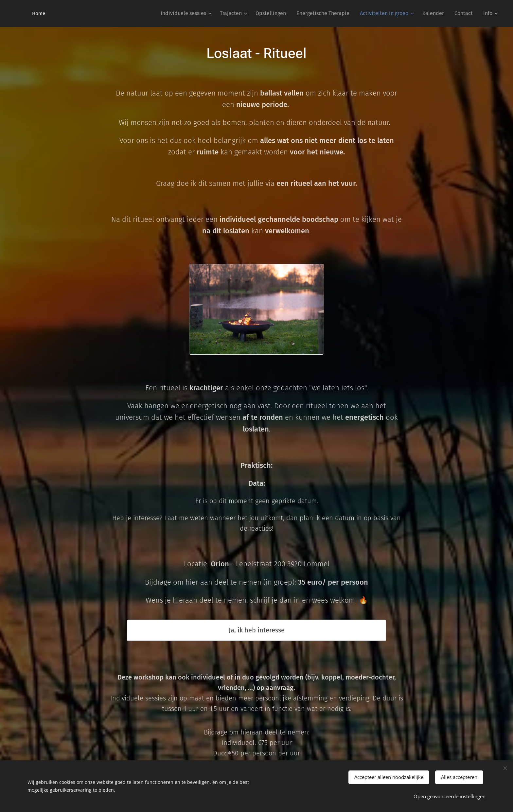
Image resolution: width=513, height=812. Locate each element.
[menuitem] (187, 13)
